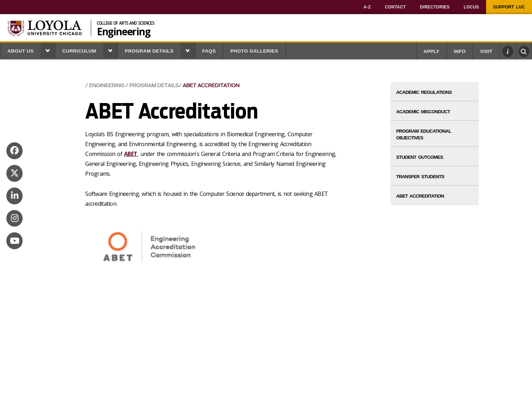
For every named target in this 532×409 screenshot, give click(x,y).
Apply (431, 51)
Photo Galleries (254, 51)
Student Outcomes (419, 157)
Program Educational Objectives (424, 134)
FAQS (209, 51)
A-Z (367, 7)
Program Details (149, 51)
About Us (20, 51)
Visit (486, 51)
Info (460, 51)
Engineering (124, 31)
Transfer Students (420, 177)
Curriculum (79, 51)
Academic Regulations (424, 92)
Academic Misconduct (423, 112)
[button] (48, 50)
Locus (471, 7)
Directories (435, 7)
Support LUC (509, 7)
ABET (131, 154)
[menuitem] (367, 7)
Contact (395, 7)
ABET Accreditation (211, 86)
